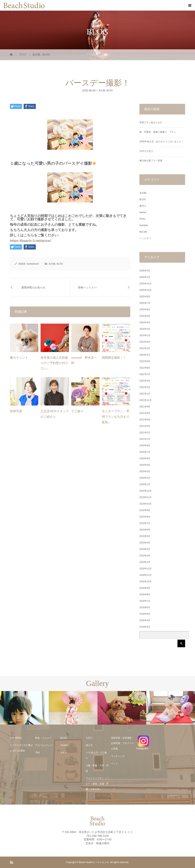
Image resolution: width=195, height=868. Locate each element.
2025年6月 (145, 310)
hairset (143, 212)
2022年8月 (145, 368)
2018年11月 (145, 575)
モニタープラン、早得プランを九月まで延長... (116, 417)
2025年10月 (145, 290)
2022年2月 (145, 387)
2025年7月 (145, 303)
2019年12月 (145, 491)
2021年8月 (145, 413)
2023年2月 (145, 348)
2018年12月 (145, 569)
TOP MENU (16, 738)
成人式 (89, 745)
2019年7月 (145, 523)
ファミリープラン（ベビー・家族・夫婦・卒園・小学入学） (97, 784)
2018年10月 (145, 582)
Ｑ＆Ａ (64, 753)
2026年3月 (145, 271)
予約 (38, 753)
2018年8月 (145, 594)
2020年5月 (145, 458)
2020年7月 (145, 452)
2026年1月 (145, 277)
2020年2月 (145, 478)
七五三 (89, 738)
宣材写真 (16, 411)
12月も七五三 (146, 151)
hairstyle (144, 225)
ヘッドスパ (145, 238)
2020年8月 (145, 446)
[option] (24, 708)
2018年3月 (145, 627)
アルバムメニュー (44, 745)
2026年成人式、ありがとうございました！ (161, 142)
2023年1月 (145, 355)
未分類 (102, 90)
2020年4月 (145, 465)
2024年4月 (145, 322)
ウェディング (118, 756)
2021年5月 (145, 426)
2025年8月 (145, 297)
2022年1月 (145, 394)
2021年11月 (145, 400)
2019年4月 (145, 543)
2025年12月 (145, 284)
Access (64, 745)
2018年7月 (145, 601)
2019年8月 (145, 517)
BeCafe (143, 232)
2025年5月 (145, 316)
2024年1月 (145, 335)
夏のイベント (19, 358)
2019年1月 (145, 562)
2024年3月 (145, 329)
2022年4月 (145, 381)
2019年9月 (145, 510)
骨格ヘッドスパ (87, 288)
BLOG (110, 90)
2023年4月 (145, 342)
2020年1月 (145, 484)
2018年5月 (145, 614)
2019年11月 (145, 497)
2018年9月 (145, 588)
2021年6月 (145, 420)
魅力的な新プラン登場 (151, 161)
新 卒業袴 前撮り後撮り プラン (159, 132)
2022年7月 (145, 374)
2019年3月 (145, 549)
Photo (142, 219)
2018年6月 (145, 607)
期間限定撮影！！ (114, 358)
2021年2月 (145, 433)
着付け (143, 206)
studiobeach (33, 264)
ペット (114, 764)
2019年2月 (145, 556)
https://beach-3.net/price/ (30, 241)
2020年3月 (145, 471)
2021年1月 (145, 439)
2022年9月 (145, 361)
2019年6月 (145, 530)
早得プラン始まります (151, 122)
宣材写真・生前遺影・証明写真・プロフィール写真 (122, 743)
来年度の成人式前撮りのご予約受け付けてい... (54, 363)
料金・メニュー (43, 738)
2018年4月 (145, 620)
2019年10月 (145, 504)
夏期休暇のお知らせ (33, 288)
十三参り (77, 411)
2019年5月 (145, 536)
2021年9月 (145, 407)
